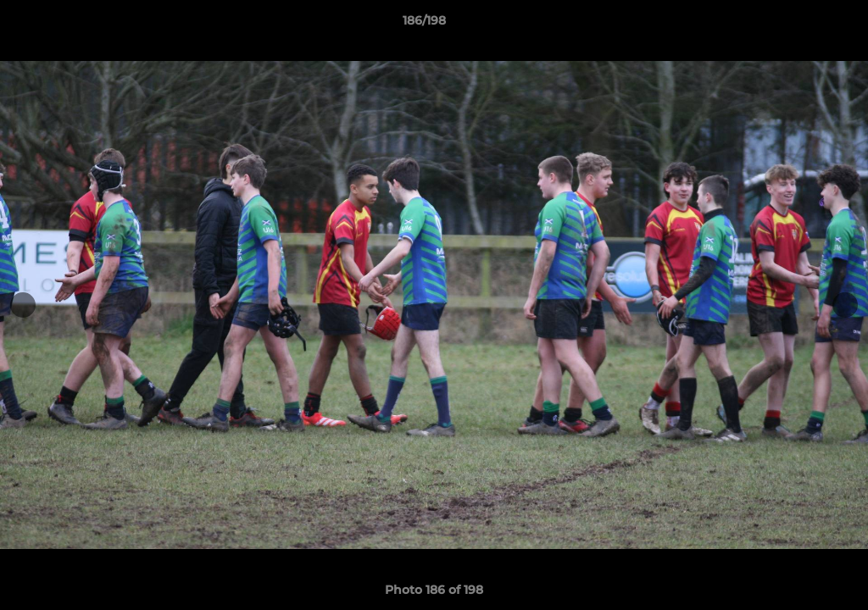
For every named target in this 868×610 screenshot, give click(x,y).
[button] (797, 25)
